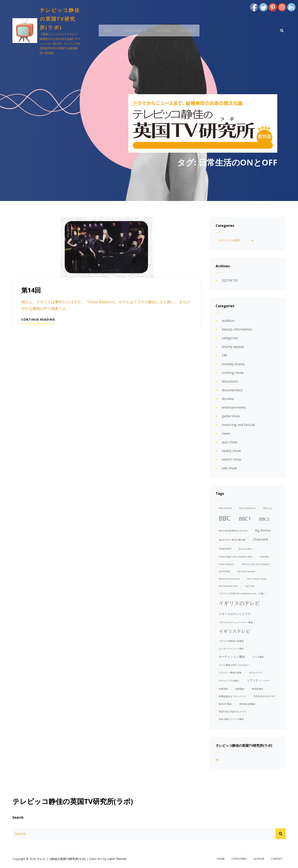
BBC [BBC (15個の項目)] (225, 519)
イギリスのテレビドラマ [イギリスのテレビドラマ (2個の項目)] (235, 614)
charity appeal (233, 347)
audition (228, 321)
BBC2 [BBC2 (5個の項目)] (264, 520)
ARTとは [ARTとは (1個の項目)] (267, 509)
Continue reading (38, 321)
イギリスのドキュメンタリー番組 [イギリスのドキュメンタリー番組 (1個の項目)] (236, 623)
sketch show (231, 460)
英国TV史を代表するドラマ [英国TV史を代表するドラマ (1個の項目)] (232, 712)
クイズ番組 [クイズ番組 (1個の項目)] (258, 658)
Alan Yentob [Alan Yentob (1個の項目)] (225, 509)
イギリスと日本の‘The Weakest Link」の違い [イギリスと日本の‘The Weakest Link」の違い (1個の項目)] (242, 594)
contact (186, 31)
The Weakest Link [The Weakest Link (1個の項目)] (228, 587)
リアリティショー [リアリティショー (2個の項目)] (258, 681)
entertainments (234, 408)
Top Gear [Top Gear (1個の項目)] (250, 587)
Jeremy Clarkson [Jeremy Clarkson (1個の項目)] (246, 572)
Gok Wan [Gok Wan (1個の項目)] (265, 557)
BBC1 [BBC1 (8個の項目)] (245, 519)
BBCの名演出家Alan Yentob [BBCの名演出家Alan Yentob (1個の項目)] (233, 531)
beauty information (237, 330)
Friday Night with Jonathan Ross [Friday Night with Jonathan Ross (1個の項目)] (236, 557)
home (110, 31)
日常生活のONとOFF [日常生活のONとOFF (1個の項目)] (264, 697)
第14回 (31, 291)
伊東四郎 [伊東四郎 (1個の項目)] (223, 690)
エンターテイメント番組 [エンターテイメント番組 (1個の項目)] (231, 649)
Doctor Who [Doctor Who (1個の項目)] (245, 549)
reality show (231, 452)
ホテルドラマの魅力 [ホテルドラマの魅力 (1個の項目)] (229, 681)
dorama (228, 400)
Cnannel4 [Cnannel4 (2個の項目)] (225, 549)
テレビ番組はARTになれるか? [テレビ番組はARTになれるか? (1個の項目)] (234, 666)
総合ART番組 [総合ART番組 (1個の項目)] (225, 705)
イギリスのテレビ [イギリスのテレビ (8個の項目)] (239, 603)
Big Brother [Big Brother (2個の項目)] (263, 531)
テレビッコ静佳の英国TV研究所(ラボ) (60, 19)
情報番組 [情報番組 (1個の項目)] (240, 690)
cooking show (233, 373)
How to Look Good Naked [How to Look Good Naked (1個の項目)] (255, 565)
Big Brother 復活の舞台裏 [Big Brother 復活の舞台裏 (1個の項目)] (232, 540)
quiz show (230, 443)
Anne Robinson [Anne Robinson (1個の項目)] (248, 509)
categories (133, 31)
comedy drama (233, 365)
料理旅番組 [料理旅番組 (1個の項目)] (258, 690)
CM (224, 356)
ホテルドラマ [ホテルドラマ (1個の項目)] (256, 673)
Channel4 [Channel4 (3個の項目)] (260, 540)
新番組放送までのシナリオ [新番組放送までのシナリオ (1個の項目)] (232, 697)
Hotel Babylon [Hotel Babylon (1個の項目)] (226, 565)
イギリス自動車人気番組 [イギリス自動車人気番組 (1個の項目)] (231, 642)
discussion (230, 382)
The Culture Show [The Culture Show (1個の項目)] (257, 579)
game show (231, 417)
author (162, 31)
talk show (229, 469)
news (226, 434)
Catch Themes (117, 860)
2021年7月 (230, 281)
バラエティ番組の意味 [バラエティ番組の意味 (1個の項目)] (230, 673)
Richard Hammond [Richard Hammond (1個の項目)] (229, 579)
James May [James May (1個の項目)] (224, 572)
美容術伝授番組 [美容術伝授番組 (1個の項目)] (247, 705)
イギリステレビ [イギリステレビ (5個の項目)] (235, 632)
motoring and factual (238, 426)
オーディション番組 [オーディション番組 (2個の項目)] (232, 657)
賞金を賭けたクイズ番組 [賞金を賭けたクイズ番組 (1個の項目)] (231, 720)
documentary (232, 391)
